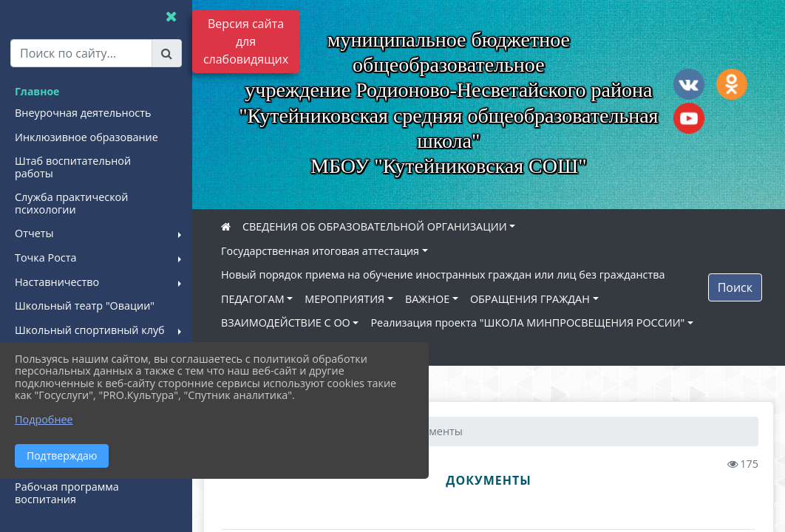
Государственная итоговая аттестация (320, 251)
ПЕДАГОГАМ (253, 299)
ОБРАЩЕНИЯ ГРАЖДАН (530, 299)
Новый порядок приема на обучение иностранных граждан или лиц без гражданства (443, 274)
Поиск (735, 287)
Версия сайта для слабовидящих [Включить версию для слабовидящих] (246, 41)
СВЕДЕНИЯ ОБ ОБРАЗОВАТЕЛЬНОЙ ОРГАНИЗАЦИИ (375, 226)
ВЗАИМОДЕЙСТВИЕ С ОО (286, 323)
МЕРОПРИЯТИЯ (344, 299)
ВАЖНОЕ (427, 299)
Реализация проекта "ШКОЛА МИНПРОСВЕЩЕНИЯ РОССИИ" (527, 323)
